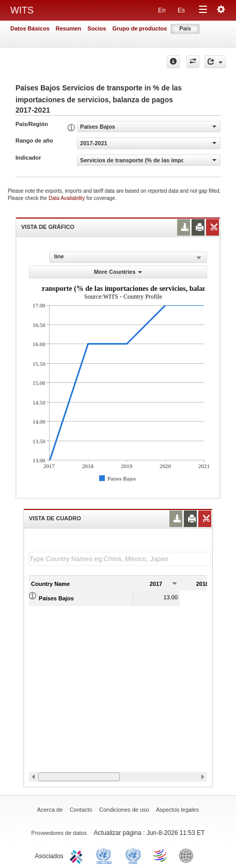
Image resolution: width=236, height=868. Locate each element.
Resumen (69, 28)
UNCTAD (106, 855)
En (162, 10)
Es (181, 10)
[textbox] (120, 559)
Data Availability (67, 198)
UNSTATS (133, 855)
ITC (78, 855)
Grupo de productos (139, 28)
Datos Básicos (30, 28)
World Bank (188, 855)
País (185, 28)
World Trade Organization (161, 855)
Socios (97, 28)
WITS (22, 10)
